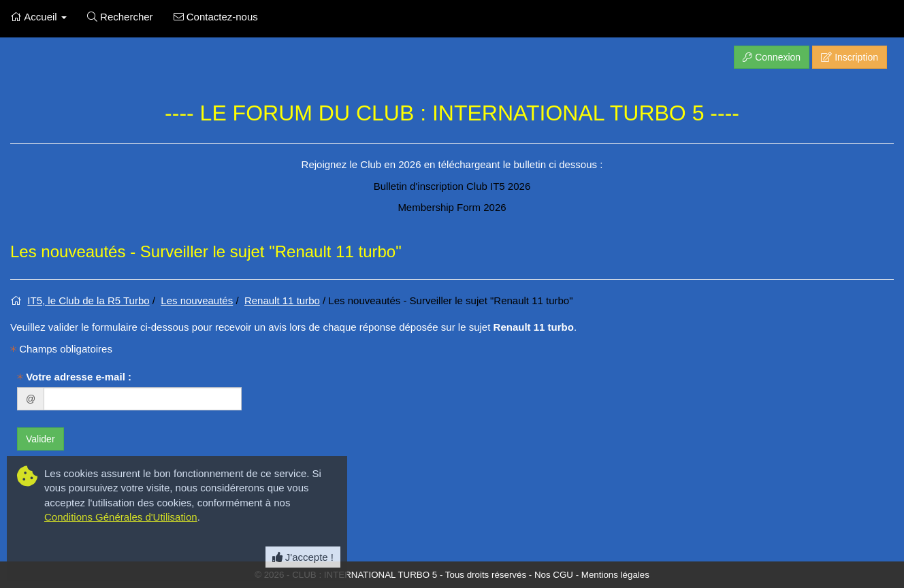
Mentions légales (615, 575)
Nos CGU (554, 575)
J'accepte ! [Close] (303, 557)
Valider (41, 439)
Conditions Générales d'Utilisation (121, 517)
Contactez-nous (216, 17)
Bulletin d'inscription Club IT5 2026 (452, 186)
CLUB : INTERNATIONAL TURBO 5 (365, 575)
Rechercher (120, 17)
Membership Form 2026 (452, 207)
